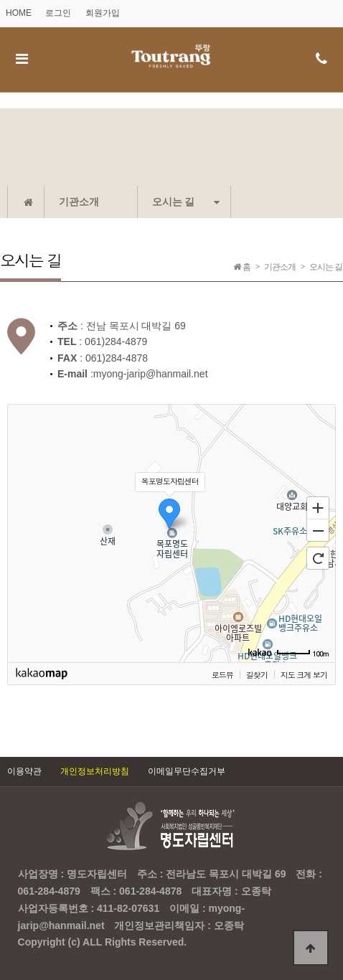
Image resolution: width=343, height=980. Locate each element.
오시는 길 (186, 202)
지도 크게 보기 (304, 674)
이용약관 (24, 771)
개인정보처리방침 (95, 771)
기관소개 (79, 202)
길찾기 (257, 674)
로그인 (58, 13)
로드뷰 (222, 674)
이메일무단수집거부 (187, 771)
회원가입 (103, 13)
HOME (19, 13)
